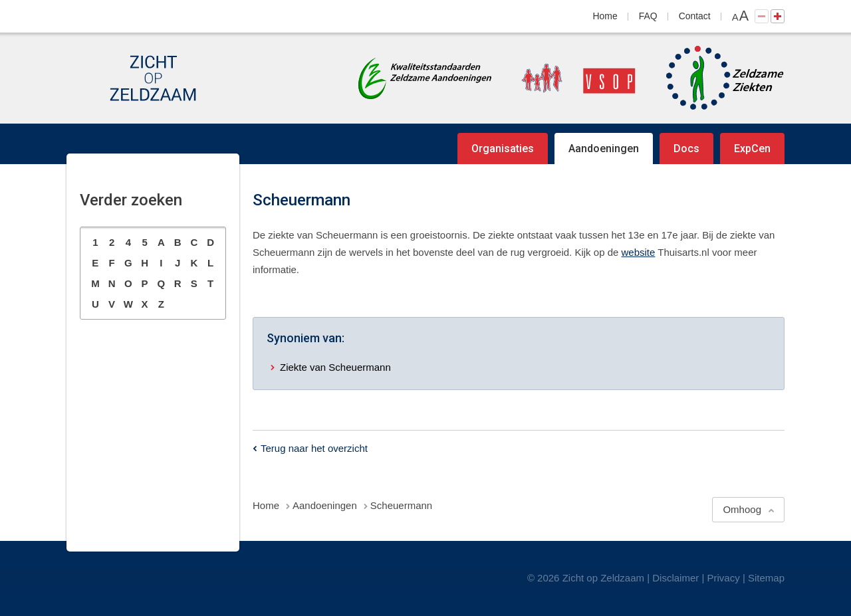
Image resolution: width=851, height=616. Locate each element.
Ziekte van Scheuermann (335, 367)
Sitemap (766, 578)
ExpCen (752, 149)
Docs (686, 149)
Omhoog (742, 509)
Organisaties (503, 149)
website (639, 252)
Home (605, 16)
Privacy (724, 578)
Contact (695, 16)
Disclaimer (675, 578)
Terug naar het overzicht (314, 448)
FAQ (648, 16)
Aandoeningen (604, 149)
